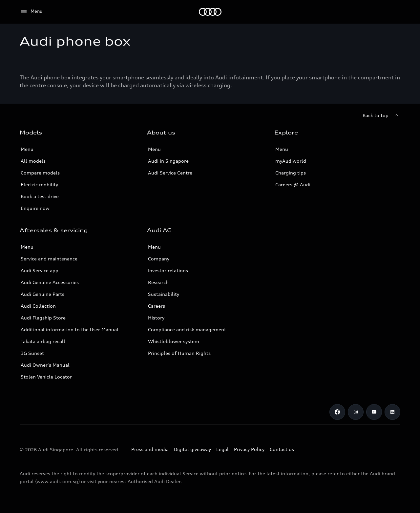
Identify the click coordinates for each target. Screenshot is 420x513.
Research (158, 282)
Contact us (282, 449)
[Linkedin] (392, 412)
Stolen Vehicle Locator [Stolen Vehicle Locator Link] (46, 377)
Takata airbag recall (43, 341)
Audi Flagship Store (43, 318)
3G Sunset (32, 353)
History (156, 318)
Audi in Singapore (168, 161)
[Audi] (210, 12)
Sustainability (164, 294)
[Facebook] (337, 412)
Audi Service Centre (170, 173)
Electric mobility (39, 185)
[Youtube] (374, 412)
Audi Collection (38, 306)
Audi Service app (40, 270)
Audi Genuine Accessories (50, 282)
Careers (157, 306)
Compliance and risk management (187, 329)
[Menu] (31, 11)
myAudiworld (291, 161)
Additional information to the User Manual (70, 329)
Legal (222, 449)
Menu (27, 149)
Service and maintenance (49, 259)
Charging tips (291, 173)
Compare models (40, 173)
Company (159, 259)
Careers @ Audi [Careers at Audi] (293, 185)
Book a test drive (40, 196)
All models (33, 161)
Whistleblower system (174, 341)
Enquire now (35, 208)
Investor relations (168, 270)
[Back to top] (381, 115)
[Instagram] (356, 412)
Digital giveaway (192, 449)
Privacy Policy (249, 449)
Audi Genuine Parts (42, 294)
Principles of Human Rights (179, 353)
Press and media (150, 449)
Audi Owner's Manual (45, 365)
